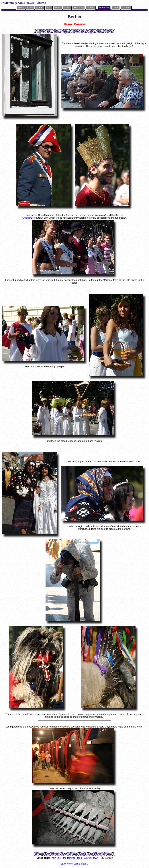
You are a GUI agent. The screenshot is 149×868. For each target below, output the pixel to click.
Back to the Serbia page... (74, 864)
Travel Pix (104, 8)
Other (116, 8)
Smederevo (29, 218)
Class (67, 8)
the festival (69, 858)
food (79, 858)
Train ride (56, 858)
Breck (58, 8)
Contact (126, 8)
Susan (40, 8)
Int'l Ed (91, 8)
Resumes (79, 8)
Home (21, 8)
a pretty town (91, 858)
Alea (49, 8)
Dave (30, 8)
